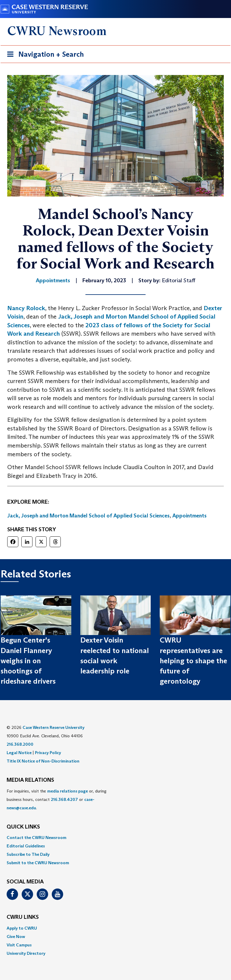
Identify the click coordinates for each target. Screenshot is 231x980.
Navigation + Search (44, 55)
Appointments (189, 516)
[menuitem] (115, 838)
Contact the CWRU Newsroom (37, 838)
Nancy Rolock (26, 308)
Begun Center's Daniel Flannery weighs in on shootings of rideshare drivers (28, 661)
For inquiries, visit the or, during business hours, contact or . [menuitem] (57, 799)
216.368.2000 (20, 744)
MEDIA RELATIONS (30, 780)
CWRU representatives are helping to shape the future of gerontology (193, 661)
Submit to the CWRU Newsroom (38, 863)
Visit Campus (19, 945)
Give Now (16, 937)
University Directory (26, 953)
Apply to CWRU (22, 928)
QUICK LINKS (23, 827)
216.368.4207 (64, 799)
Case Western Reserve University (54, 727)
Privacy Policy (48, 753)
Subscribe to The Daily (28, 854)
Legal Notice (19, 753)
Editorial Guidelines (26, 846)
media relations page (68, 791)
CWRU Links (23, 917)
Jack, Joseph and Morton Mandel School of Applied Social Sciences (88, 516)
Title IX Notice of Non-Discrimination (43, 761)
